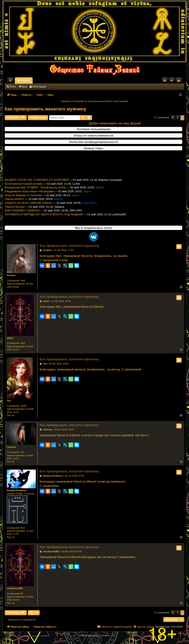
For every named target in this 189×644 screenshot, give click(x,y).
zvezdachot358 (15, 588)
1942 (23, 281)
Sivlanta (11, 275)
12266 (24, 406)
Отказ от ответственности (93, 135)
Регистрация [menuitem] (180, 81)
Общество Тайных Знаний (32, 80)
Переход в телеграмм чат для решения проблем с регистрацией (95, 101)
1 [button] (177, 118)
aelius (10, 338)
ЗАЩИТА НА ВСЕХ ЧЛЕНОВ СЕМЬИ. (29, 207)
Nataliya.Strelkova (17, 490)
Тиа (9, 401)
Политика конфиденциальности (93, 142)
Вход (24, 87)
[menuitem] (165, 80)
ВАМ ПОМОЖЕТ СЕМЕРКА (22, 214)
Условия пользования (93, 129)
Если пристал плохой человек (24, 188)
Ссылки (11, 81)
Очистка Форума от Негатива (23, 199)
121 (22, 452)
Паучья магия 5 (15, 203)
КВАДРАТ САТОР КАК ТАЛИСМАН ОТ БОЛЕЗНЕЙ (37, 184)
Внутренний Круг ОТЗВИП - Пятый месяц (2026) (35, 191)
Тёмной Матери (15, 211)
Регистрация (39, 87)
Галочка (11, 447)
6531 (23, 528)
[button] (173, 118)
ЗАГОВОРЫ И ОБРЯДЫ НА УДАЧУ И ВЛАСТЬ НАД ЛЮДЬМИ (44, 218)
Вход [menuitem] (173, 81)
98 (22, 594)
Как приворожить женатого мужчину (46, 109)
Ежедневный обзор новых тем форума (29, 195)
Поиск (13, 87)
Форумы (62, 80)
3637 (23, 343)
